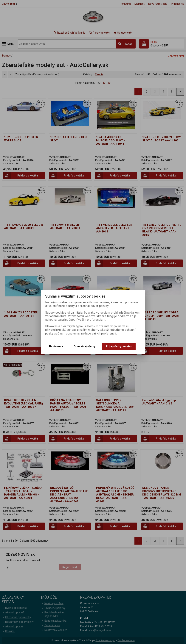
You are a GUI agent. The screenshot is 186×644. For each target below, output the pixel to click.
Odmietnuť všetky (85, 346)
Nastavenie (56, 346)
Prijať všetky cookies (119, 346)
